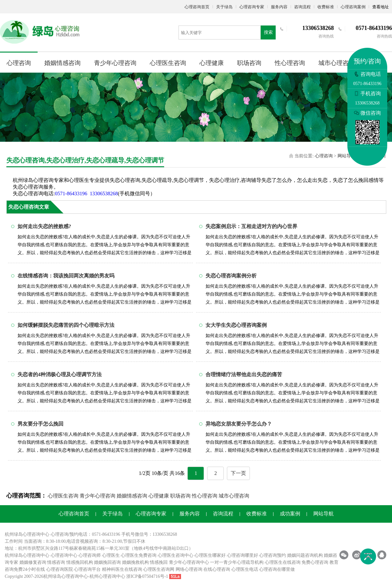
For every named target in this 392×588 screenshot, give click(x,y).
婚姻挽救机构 (135, 562)
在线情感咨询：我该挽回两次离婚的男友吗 (66, 276)
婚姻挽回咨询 (107, 562)
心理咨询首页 (197, 7)
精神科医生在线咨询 (122, 569)
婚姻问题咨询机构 (305, 555)
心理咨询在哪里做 (277, 569)
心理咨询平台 (87, 569)
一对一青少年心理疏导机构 (237, 562)
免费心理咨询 (315, 562)
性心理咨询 (290, 63)
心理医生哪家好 (210, 555)
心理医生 (111, 555)
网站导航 (346, 156)
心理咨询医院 (60, 569)
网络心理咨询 (189, 569)
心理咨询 (19, 63)
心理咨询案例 (353, 7)
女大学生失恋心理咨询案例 (236, 325)
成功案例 (290, 514)
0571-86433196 (71, 194)
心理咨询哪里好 (243, 555)
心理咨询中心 (64, 555)
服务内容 (279, 7)
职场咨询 (249, 63)
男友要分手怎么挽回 (40, 424)
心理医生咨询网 (159, 569)
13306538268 (104, 194)
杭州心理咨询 (103, 576)
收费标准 (326, 7)
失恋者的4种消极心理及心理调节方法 (60, 374)
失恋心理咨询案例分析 (231, 276)
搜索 (268, 32)
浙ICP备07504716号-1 (147, 576)
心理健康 (212, 63)
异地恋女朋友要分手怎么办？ (239, 424)
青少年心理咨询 (115, 63)
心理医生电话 (245, 569)
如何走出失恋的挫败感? (44, 226)
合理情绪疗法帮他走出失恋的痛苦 (244, 374)
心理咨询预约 (272, 555)
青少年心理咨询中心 (189, 562)
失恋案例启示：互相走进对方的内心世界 (251, 226)
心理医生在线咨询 (283, 562)
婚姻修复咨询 (33, 562)
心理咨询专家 (252, 7)
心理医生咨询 (168, 63)
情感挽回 (159, 562)
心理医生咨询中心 (176, 555)
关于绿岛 (224, 7)
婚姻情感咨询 (62, 63)
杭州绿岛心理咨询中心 (27, 555)
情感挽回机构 (80, 562)
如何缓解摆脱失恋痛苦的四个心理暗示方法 (66, 325)
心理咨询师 (90, 555)
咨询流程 (302, 7)
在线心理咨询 (217, 569)
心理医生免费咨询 (139, 555)
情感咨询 (56, 562)
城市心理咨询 (337, 63)
